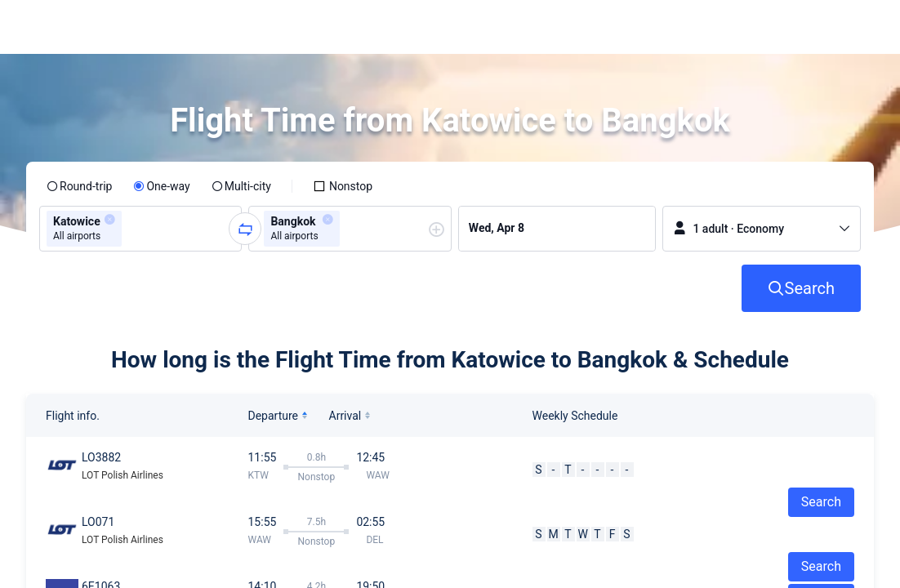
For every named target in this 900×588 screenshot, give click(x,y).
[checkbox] (343, 186)
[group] (140, 229)
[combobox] (131, 229)
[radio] (79, 186)
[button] (764, 27)
